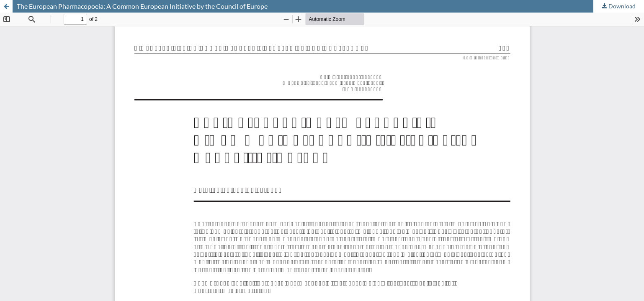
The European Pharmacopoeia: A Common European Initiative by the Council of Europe (142, 6)
